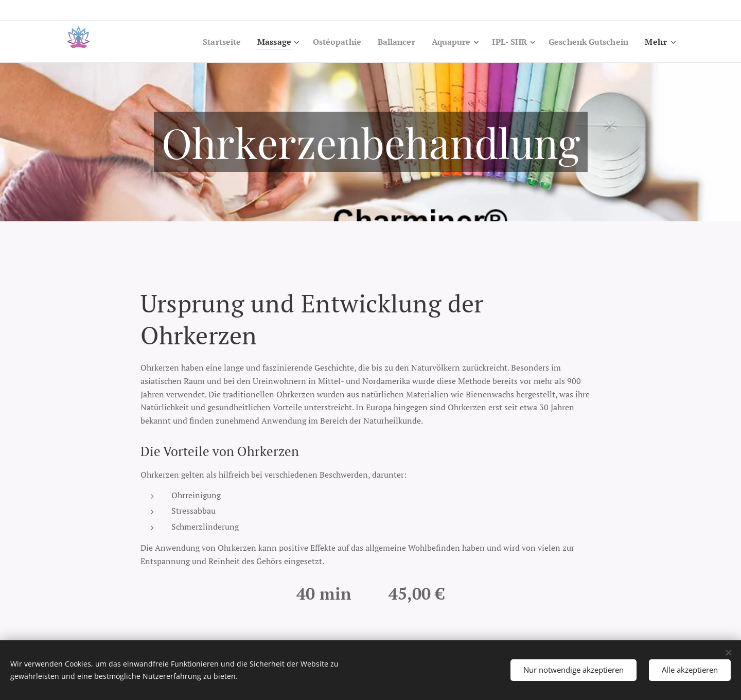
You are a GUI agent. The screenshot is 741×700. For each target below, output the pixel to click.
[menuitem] (201, 42)
